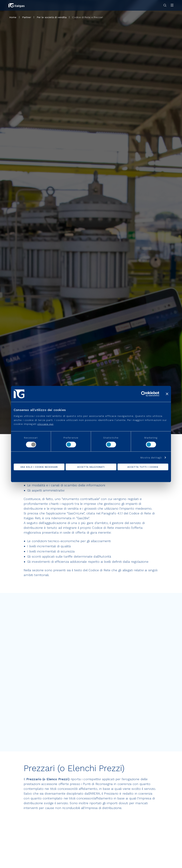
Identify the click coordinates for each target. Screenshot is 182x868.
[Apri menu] (172, 5)
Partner (27, 17)
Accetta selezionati (91, 467)
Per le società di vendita (52, 17)
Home (13, 17)
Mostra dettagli (151, 458)
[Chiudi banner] (167, 394)
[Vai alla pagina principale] (17, 5)
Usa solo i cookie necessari (39, 467)
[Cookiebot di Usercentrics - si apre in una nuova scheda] (144, 394)
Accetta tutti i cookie (143, 467)
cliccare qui (45, 424)
